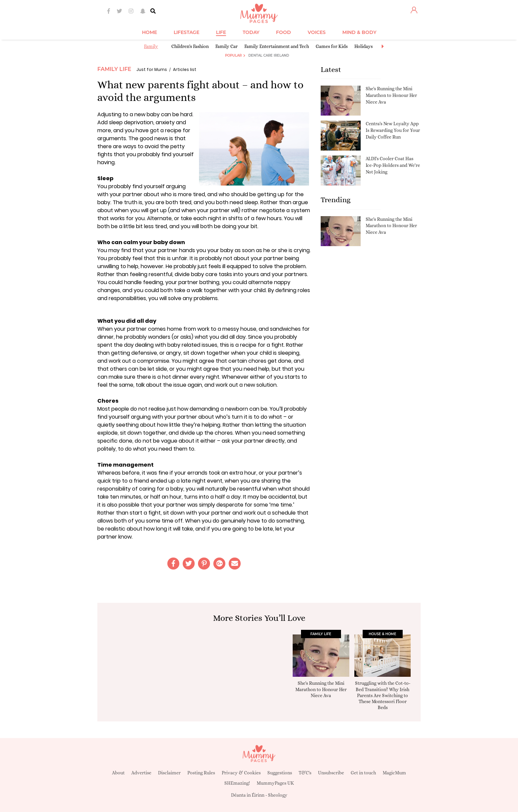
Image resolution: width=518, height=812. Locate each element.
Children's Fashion (190, 46)
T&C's (305, 773)
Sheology (278, 795)
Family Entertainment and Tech (277, 46)
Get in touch (363, 773)
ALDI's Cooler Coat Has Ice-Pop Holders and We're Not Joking (393, 165)
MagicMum (394, 773)
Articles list (185, 69)
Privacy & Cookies (241, 773)
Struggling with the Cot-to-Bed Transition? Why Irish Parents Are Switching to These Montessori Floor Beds (383, 695)
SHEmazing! (237, 783)
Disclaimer (169, 773)
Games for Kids (332, 46)
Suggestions (280, 773)
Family (151, 46)
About (118, 773)
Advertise (141, 773)
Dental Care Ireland (269, 55)
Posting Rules (201, 773)
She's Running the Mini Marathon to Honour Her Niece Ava (391, 95)
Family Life (114, 69)
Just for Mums (152, 69)
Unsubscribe (331, 773)
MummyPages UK (275, 783)
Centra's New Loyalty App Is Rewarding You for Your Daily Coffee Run (393, 130)
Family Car (226, 46)
